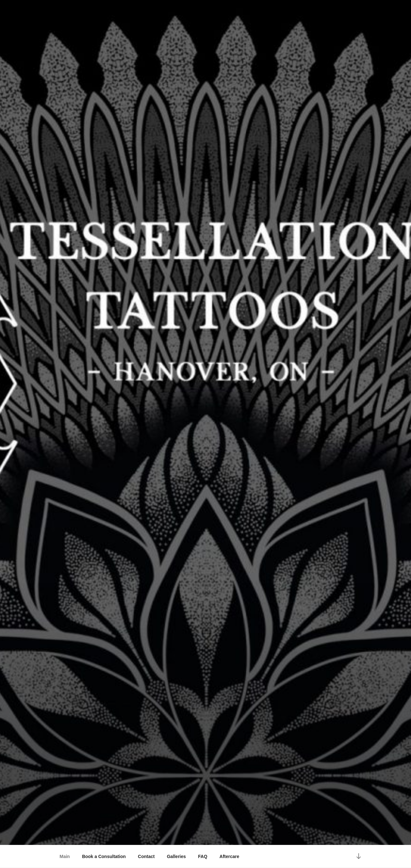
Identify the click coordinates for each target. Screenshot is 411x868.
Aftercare (229, 856)
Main (65, 856)
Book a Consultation (104, 856)
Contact (146, 856)
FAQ (203, 856)
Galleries (176, 856)
